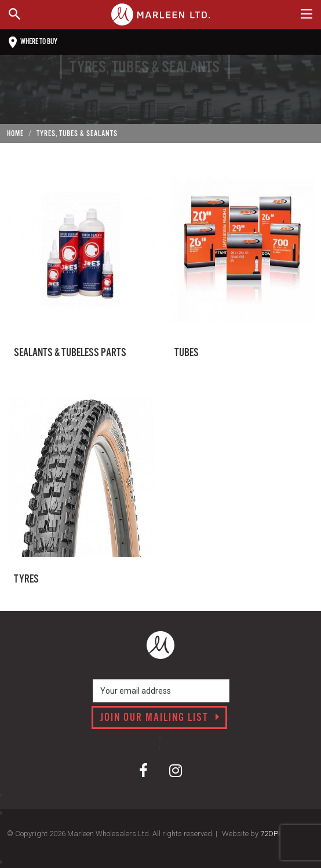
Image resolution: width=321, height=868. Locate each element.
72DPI (270, 834)
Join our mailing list (160, 718)
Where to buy (33, 42)
